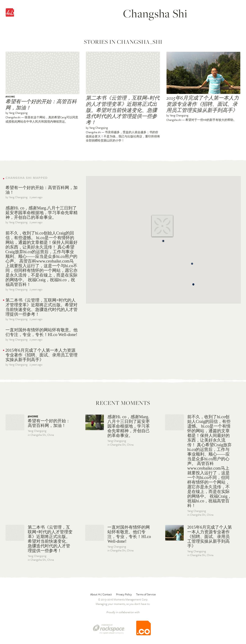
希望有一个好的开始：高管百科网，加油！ (41, 105)
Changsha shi (13, 117)
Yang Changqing (18, 113)
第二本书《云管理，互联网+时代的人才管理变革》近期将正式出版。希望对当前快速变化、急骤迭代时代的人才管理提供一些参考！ (123, 110)
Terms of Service (146, 594)
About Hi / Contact (101, 594)
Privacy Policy (124, 594)
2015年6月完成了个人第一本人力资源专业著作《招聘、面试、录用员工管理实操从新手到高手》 (203, 104)
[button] (163, 240)
